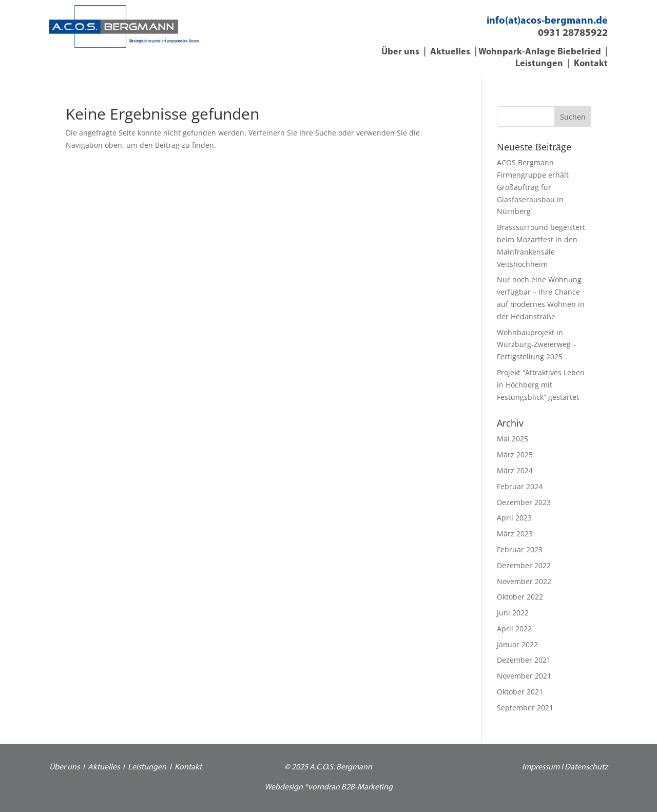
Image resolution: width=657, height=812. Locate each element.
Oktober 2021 (520, 692)
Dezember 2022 (524, 565)
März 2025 (515, 455)
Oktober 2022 (520, 597)
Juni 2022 (513, 613)
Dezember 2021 (524, 660)
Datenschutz (586, 767)
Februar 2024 (520, 486)
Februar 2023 (520, 549)
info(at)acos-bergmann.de (547, 21)
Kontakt (591, 64)
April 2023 (514, 518)
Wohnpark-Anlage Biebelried (540, 52)
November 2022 (524, 581)
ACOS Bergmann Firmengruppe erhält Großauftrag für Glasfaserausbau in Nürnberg (533, 187)
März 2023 (515, 534)
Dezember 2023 (524, 502)
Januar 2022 (517, 644)
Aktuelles (450, 52)
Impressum (541, 767)
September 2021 (525, 708)
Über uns (400, 52)
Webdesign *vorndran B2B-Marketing (328, 787)
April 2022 (514, 629)
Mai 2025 (513, 439)
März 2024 (515, 470)
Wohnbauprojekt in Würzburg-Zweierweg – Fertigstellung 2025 (537, 345)
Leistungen (539, 64)
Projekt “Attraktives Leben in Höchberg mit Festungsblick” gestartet (541, 385)
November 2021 (524, 676)
